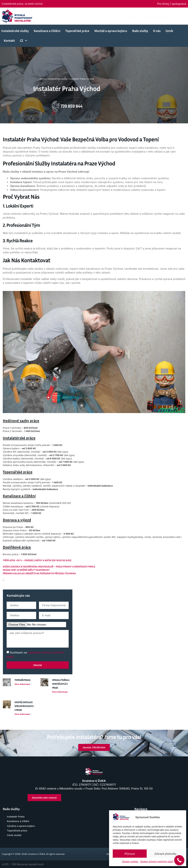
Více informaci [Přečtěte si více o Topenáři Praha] (22, 684)
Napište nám (71, 14)
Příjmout (130, 854)
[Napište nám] (59, 15)
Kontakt (9, 41)
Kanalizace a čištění (47, 31)
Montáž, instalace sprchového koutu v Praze (24, 706)
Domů (43, 79)
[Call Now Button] (179, 860)
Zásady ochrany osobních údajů (157, 861)
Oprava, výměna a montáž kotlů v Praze (61, 684)
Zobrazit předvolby (166, 854)
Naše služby (140, 31)
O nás (157, 31)
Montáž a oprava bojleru (111, 31)
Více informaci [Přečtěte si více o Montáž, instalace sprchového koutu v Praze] (22, 714)
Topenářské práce (77, 31)
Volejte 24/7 (135, 14)
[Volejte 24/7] (123, 15)
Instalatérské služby (15, 31)
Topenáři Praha (22, 680)
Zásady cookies (130, 861)
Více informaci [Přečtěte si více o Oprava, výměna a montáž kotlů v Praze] (60, 692)
